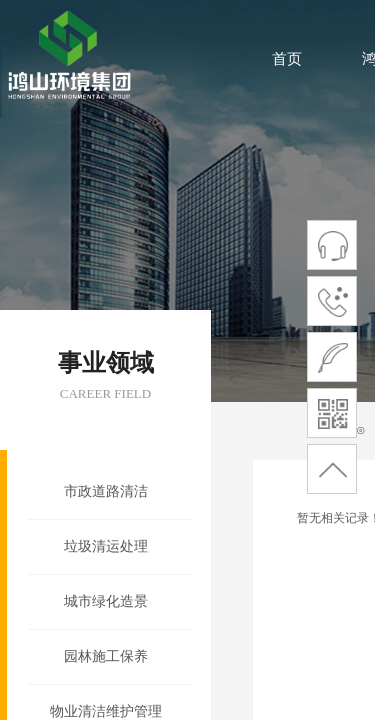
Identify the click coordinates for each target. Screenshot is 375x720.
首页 (287, 59)
